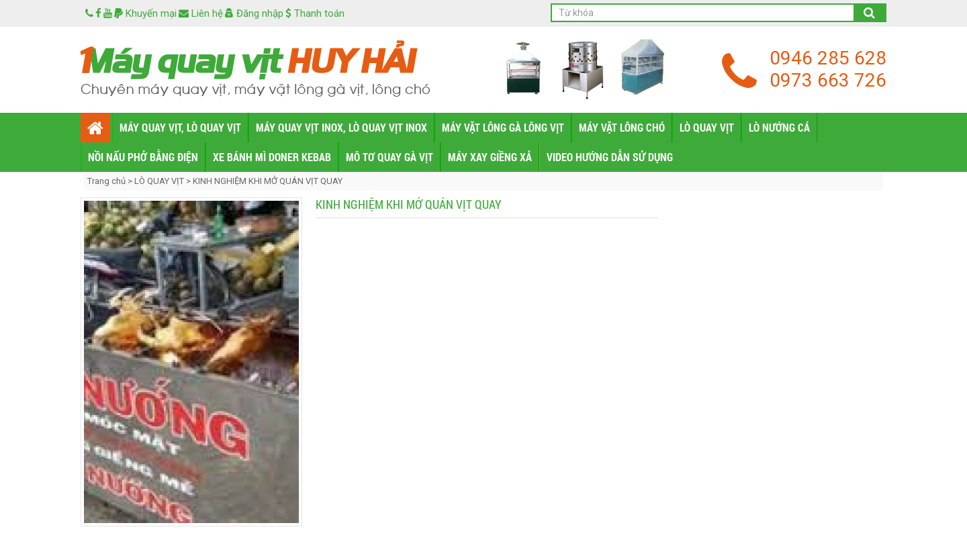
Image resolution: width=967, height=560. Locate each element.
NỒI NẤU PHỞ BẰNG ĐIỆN (143, 157)
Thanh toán (315, 13)
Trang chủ (107, 181)
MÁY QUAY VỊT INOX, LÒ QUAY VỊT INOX (341, 127)
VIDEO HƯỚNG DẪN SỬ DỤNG (610, 157)
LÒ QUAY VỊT (707, 127)
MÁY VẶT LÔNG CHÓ (622, 127)
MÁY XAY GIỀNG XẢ (490, 157)
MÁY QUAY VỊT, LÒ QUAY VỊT (180, 127)
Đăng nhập (254, 13)
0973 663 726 (828, 80)
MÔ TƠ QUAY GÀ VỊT (389, 157)
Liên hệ (201, 13)
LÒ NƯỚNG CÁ (779, 127)
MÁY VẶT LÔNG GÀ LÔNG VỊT (503, 127)
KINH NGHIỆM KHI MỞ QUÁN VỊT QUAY (268, 181)
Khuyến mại (145, 13)
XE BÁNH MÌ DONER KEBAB (272, 157)
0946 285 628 (828, 58)
